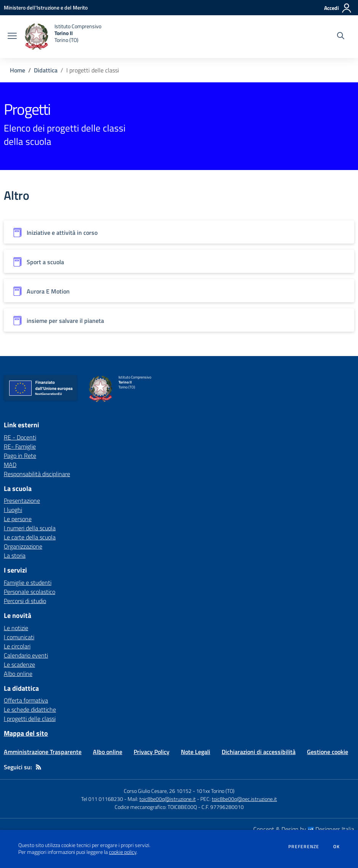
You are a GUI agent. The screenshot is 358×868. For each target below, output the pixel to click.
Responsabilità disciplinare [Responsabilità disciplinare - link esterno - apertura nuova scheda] (37, 474)
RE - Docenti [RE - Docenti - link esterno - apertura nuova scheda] (20, 437)
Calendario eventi (26, 655)
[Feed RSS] (38, 767)
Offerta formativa (26, 700)
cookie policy (123, 852)
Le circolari (17, 646)
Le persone (18, 519)
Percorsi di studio (25, 601)
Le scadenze (19, 664)
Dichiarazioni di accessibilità (259, 752)
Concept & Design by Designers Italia (304, 829)
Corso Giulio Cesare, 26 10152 (158, 791)
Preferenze (304, 847)
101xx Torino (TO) (215, 791)
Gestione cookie (328, 752)
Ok (337, 847)
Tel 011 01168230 (102, 799)
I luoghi (13, 510)
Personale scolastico (30, 592)
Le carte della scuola (30, 537)
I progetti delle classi (30, 719)
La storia (15, 555)
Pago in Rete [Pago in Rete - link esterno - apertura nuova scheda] (20, 456)
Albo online (18, 674)
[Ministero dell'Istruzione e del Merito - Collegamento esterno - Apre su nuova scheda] (46, 7)
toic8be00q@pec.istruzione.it (244, 799)
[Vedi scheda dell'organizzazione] (179, 232)
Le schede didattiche (30, 709)
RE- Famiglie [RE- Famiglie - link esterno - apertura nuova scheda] (20, 446)
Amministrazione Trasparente (43, 752)
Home (18, 70)
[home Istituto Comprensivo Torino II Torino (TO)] (63, 37)
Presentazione (22, 501)
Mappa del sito (26, 733)
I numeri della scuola (30, 528)
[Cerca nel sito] (341, 37)
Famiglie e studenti (28, 582)
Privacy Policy (152, 752)
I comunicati (19, 637)
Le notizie (16, 628)
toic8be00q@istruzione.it (168, 799)
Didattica (46, 70)
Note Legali (196, 752)
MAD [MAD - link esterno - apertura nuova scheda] (10, 465)
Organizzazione (23, 546)
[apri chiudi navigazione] (12, 37)
